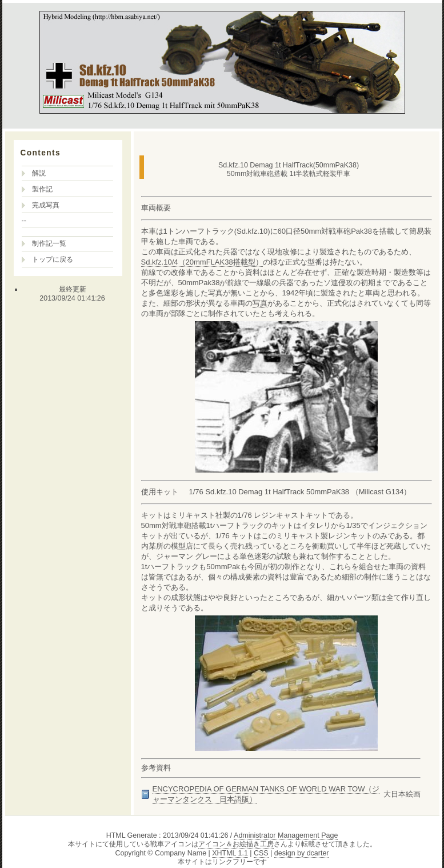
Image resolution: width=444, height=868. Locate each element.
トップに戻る (53, 259)
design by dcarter (302, 853)
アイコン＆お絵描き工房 (236, 844)
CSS (261, 853)
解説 (39, 173)
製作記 (42, 189)
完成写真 (46, 205)
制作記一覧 (49, 243)
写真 (260, 303)
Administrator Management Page (286, 835)
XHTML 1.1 (230, 853)
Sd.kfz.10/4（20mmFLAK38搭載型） (202, 262)
